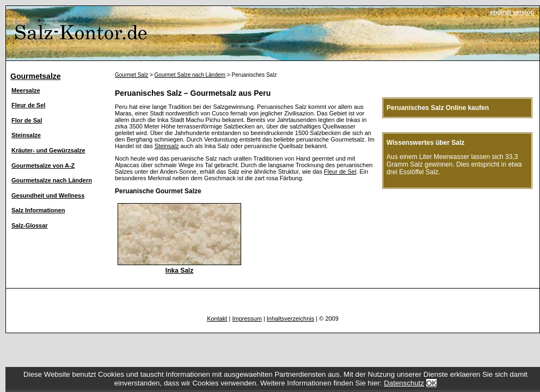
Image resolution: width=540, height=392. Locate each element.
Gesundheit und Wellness (48, 195)
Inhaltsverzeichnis (290, 318)
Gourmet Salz (131, 75)
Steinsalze (26, 135)
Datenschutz (404, 383)
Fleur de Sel (28, 105)
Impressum (247, 318)
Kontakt (217, 318)
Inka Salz (179, 271)
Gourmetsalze (36, 76)
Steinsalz (167, 146)
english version (512, 12)
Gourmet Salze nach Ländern (190, 75)
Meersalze (26, 90)
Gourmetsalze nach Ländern (52, 180)
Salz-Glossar (30, 225)
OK (431, 383)
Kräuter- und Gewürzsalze (48, 150)
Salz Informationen (38, 210)
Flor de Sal (27, 120)
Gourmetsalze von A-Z (43, 166)
